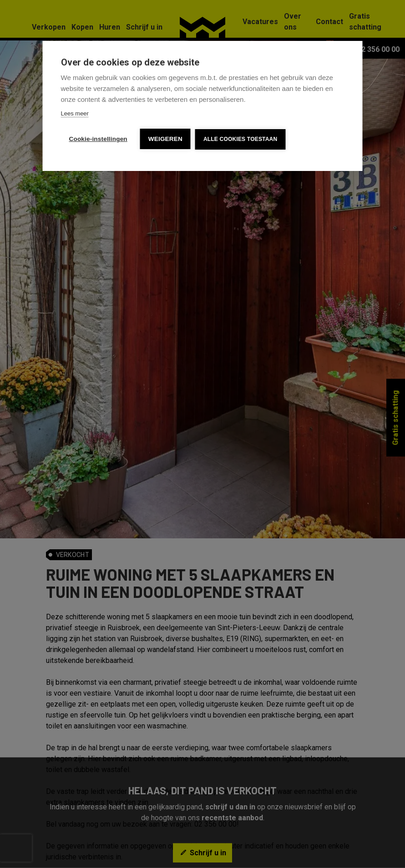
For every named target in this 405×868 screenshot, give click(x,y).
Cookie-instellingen (98, 139)
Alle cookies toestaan (240, 139)
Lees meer (75, 113)
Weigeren (165, 139)
